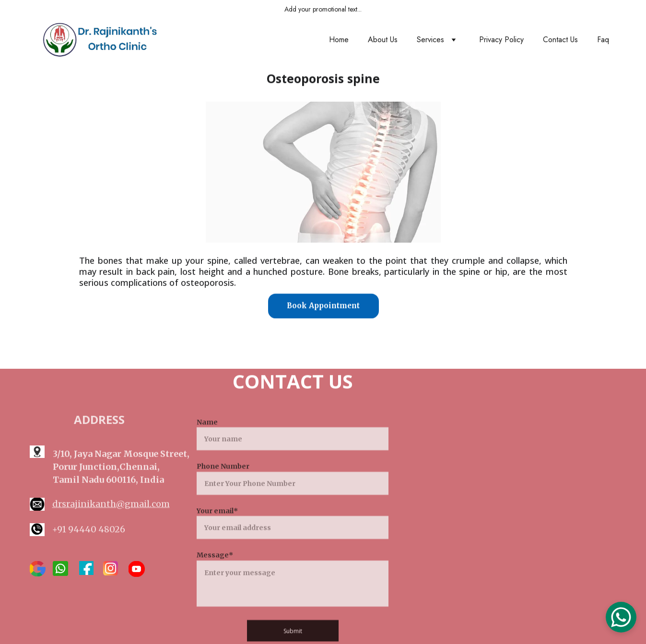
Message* (215, 567)
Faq (603, 40)
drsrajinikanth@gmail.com (111, 505)
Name (207, 434)
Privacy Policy (501, 40)
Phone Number (223, 478)
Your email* (217, 522)
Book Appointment (323, 306)
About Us (383, 40)
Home (339, 40)
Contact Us (560, 40)
